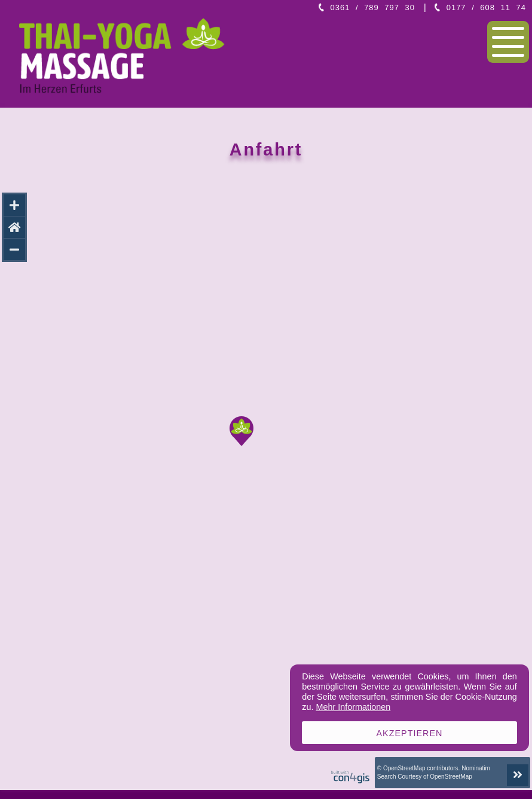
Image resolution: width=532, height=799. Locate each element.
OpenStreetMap (404, 768)
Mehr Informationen (353, 707)
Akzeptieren (410, 733)
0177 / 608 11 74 (486, 7)
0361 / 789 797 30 (373, 7)
